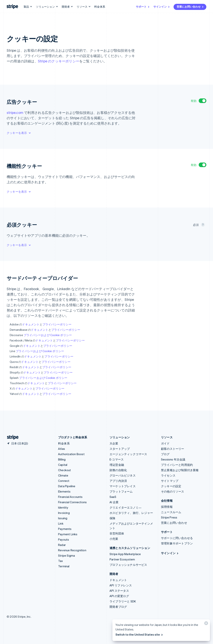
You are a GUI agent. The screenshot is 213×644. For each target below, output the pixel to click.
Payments (65, 529)
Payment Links (68, 534)
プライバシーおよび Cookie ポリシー (48, 335)
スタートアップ (120, 449)
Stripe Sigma (66, 555)
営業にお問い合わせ (190, 6)
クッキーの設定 (171, 486)
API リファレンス (121, 585)
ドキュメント (31, 324)
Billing (62, 459)
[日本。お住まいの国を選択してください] (17, 443)
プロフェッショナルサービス (128, 565)
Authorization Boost (71, 454)
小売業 (114, 539)
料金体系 (100, 6)
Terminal (64, 566)
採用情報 (167, 507)
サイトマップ (170, 481)
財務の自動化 (118, 470)
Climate (63, 475)
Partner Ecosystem (122, 559)
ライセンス (168, 475)
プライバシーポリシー (57, 324)
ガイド (165, 443)
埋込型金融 (117, 465)
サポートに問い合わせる (177, 538)
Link (61, 523)
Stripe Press (169, 517)
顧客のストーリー (173, 449)
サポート (143, 6)
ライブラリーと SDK (123, 601)
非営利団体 (117, 533)
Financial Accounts (70, 497)
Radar (62, 545)
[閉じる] (206, 624)
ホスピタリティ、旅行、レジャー (131, 513)
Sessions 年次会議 (173, 459)
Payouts (64, 539)
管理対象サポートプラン (177, 543)
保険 (112, 518)
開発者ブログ (118, 607)
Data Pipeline (67, 486)
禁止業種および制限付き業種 (180, 470)
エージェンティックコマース (128, 454)
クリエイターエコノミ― (125, 507)
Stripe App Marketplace (125, 554)
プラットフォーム (121, 491)
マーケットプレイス (123, 486)
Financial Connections (72, 502)
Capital (63, 465)
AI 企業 (114, 502)
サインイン (162, 6)
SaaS (113, 497)
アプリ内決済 (118, 481)
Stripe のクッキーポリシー (59, 61)
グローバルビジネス (123, 475)
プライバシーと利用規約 (177, 465)
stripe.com (15, 112)
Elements (64, 491)
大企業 (114, 443)
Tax (61, 561)
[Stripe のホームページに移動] (11, 437)
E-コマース (117, 459)
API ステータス (119, 591)
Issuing (63, 518)
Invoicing (64, 513)
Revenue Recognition (72, 550)
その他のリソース (173, 491)
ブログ (165, 454)
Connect (64, 481)
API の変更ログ (119, 596)
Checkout (65, 470)
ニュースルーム (171, 512)
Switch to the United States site (139, 634)
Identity (63, 507)
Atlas (62, 449)
